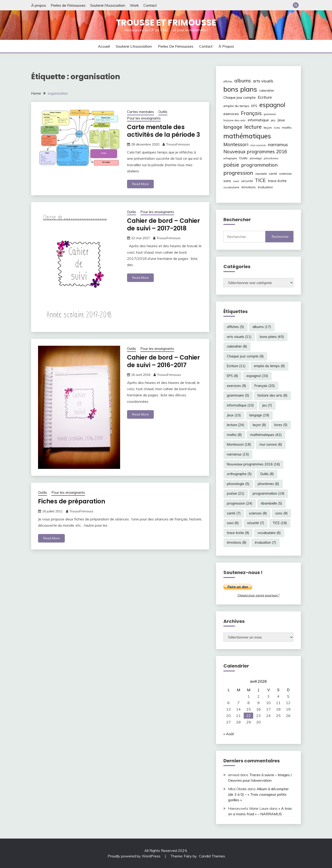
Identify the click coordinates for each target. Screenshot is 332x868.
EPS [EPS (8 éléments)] (254, 106)
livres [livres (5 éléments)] (277, 128)
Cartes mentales (141, 112)
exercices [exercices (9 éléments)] (231, 114)
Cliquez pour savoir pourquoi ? (258, 595)
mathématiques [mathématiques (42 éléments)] (247, 136)
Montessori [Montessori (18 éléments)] (236, 144)
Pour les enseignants (144, 118)
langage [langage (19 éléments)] (233, 127)
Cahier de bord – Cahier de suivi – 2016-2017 (163, 361)
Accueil (104, 46)
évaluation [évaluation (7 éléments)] (265, 187)
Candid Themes (212, 856)
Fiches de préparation (72, 501)
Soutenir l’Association (108, 5)
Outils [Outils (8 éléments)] (243, 158)
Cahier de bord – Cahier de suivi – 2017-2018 (163, 225)
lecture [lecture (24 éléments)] (253, 127)
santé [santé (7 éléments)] (273, 174)
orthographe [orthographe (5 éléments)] (230, 158)
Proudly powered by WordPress (135, 856)
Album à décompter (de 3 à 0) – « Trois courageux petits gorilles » (258, 794)
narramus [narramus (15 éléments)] (278, 144)
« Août (229, 734)
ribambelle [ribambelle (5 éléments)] (261, 174)
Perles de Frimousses (68, 5)
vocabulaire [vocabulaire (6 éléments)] (231, 187)
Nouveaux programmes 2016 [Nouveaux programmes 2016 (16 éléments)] (255, 152)
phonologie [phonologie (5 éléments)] (256, 158)
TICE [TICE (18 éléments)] (260, 180)
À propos (39, 5)
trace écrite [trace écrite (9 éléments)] (277, 181)
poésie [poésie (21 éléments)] (231, 165)
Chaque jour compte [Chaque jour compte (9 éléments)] (240, 97)
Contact (150, 5)
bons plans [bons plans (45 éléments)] (240, 89)
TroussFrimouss (178, 144)
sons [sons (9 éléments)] (227, 181)
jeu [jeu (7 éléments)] (273, 120)
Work (134, 5)
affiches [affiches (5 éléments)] (228, 81)
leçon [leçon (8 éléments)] (268, 128)
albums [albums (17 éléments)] (243, 81)
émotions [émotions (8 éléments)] (249, 187)
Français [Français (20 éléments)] (251, 113)
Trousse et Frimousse (166, 23)
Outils (163, 112)
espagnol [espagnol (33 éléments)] (272, 105)
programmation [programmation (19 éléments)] (259, 165)
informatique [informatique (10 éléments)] (258, 120)
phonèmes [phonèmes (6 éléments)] (271, 158)
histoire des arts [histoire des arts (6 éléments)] (234, 120)
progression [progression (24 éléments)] (238, 173)
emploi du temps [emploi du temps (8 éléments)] (236, 106)
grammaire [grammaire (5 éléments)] (270, 114)
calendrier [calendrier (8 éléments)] (267, 90)
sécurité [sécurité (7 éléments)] (247, 181)
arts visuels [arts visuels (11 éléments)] (263, 81)
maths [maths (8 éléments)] (287, 128)
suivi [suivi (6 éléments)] (236, 181)
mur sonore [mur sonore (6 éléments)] (258, 145)
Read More (140, 184)
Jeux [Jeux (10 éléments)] (281, 120)
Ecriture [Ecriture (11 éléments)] (265, 97)
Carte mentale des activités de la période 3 (164, 131)
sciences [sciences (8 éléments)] (286, 174)
